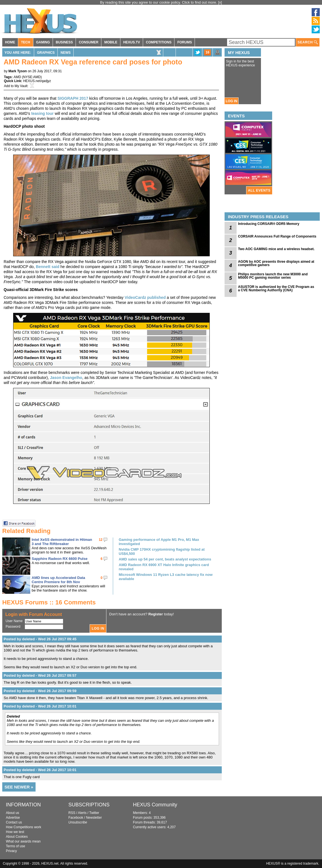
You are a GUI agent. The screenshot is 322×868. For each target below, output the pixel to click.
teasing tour (42, 113)
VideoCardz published (145, 297)
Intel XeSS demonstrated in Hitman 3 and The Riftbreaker (62, 542)
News (66, 53)
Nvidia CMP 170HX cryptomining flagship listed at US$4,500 (162, 551)
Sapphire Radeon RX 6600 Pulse (60, 559)
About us (12, 813)
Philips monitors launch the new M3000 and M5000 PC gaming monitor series (273, 276)
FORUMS (185, 42)
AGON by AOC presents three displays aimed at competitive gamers (276, 263)
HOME (10, 42)
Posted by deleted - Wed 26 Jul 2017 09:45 (40, 639)
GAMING (43, 42)
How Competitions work (24, 827)
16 (207, 52)
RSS (72, 813)
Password (13, 627)
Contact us (14, 822)
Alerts (82, 813)
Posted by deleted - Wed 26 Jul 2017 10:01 (40, 706)
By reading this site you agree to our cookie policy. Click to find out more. (159, 2)
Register (156, 614)
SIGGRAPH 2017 (73, 98)
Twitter (94, 813)
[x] (220, 2)
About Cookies (17, 837)
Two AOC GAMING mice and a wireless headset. (276, 249)
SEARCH (308, 42)
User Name (14, 621)
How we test (15, 832)
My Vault (21, 86)
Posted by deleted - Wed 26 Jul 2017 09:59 (40, 691)
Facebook (76, 818)
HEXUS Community (155, 805)
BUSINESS (64, 42)
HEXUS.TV (132, 42)
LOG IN (231, 101)
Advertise (13, 818)
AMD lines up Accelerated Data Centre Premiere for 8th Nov (58, 580)
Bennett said (48, 267)
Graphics (46, 53)
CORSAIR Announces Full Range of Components (277, 236)
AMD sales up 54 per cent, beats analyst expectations (165, 559)
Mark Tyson (18, 71)
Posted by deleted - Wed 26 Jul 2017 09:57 (40, 675)
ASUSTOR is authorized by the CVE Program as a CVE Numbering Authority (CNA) (276, 288)
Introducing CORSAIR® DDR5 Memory (269, 224)
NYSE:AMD (32, 77)
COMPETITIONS (159, 42)
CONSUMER (88, 42)
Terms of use (16, 846)
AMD (17, 77)
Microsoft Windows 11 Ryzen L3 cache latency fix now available (166, 577)
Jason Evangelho (66, 378)
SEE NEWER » (19, 787)
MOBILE (111, 42)
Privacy (11, 851)
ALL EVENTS (259, 190)
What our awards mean (23, 841)
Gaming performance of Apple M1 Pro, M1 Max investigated (159, 542)
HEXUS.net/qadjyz (37, 81)
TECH (26, 42)
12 (101, 540)
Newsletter (94, 818)
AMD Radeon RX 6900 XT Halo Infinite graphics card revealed (164, 567)
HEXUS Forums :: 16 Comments (49, 602)
